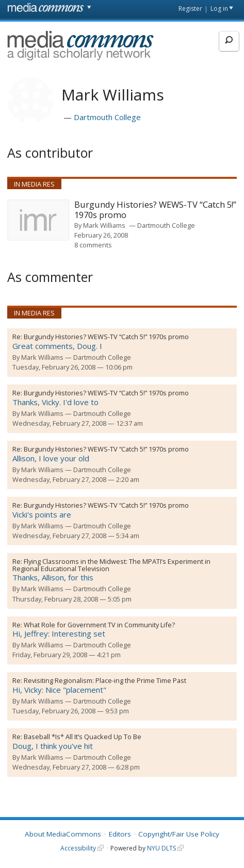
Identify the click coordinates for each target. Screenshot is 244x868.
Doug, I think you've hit (53, 746)
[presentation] (38, 220)
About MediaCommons (63, 834)
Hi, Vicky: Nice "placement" (59, 690)
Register (190, 9)
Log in (219, 9)
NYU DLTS (161, 848)
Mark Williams (104, 225)
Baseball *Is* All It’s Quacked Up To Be (83, 737)
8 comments (93, 245)
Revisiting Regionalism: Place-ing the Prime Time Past (105, 680)
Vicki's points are (42, 514)
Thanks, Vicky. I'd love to (55, 402)
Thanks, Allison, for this (53, 577)
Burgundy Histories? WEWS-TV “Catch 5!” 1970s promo (106, 337)
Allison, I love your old (51, 458)
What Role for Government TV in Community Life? (99, 625)
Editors (120, 834)
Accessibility (78, 848)
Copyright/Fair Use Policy (179, 834)
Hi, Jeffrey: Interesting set (59, 633)
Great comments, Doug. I (57, 346)
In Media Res (34, 184)
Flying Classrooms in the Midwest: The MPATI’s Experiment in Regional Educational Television (111, 565)
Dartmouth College (107, 117)
